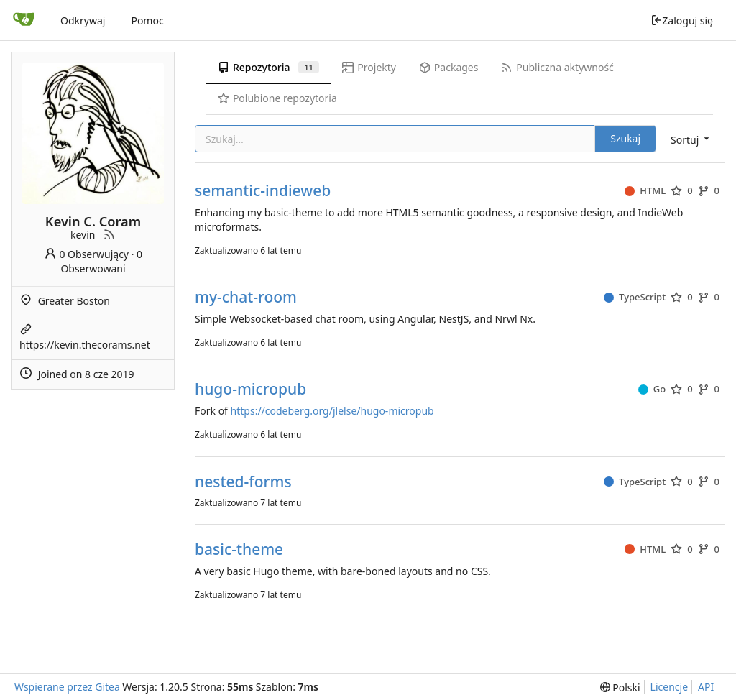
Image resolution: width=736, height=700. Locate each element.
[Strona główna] (24, 20)
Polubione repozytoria (277, 98)
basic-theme (239, 549)
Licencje (669, 687)
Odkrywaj (83, 20)
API (706, 687)
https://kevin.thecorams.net (85, 345)
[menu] (691, 140)
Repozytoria (268, 67)
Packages (448, 67)
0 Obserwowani (101, 261)
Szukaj (625, 138)
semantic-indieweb (263, 191)
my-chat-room (246, 297)
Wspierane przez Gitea (67, 687)
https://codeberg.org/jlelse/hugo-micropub (332, 411)
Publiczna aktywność (557, 67)
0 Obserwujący (86, 254)
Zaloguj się (682, 20)
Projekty (369, 67)
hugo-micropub (250, 389)
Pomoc (147, 20)
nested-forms (243, 482)
